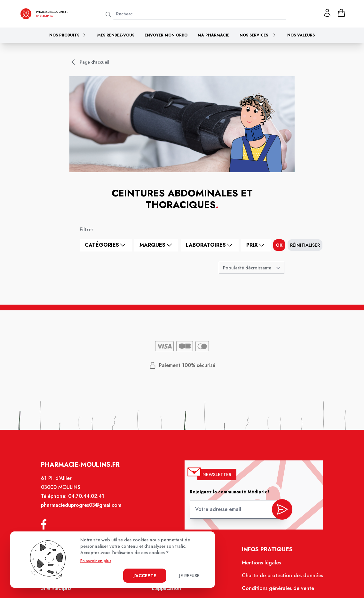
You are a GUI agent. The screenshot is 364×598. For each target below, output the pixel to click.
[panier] (341, 13)
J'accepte (145, 576)
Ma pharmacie (214, 35)
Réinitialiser (305, 245)
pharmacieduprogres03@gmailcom (85, 510)
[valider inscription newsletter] (278, 513)
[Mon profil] (327, 13)
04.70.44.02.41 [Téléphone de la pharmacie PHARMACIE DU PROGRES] (90, 502)
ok (279, 245)
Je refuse (189, 576)
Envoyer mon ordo (166, 35)
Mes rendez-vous (116, 35)
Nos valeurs (301, 35)
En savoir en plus (96, 561)
